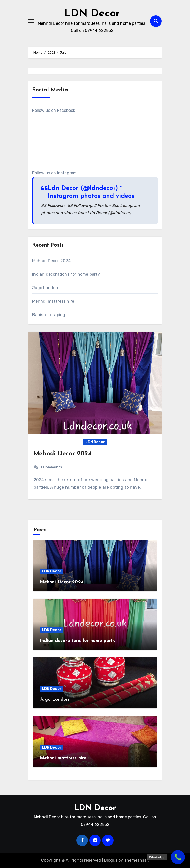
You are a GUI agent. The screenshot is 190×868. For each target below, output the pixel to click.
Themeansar (136, 860)
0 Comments (51, 467)
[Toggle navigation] (31, 21)
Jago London (45, 288)
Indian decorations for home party (66, 274)
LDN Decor (92, 14)
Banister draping (49, 315)
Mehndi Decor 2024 (51, 261)
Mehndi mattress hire (53, 301)
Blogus (111, 860)
